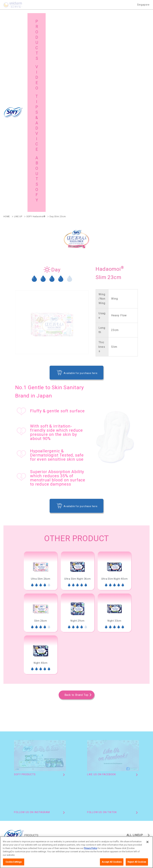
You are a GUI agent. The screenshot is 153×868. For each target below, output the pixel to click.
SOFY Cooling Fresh (14, 674)
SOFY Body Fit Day (13, 679)
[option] (41, 383)
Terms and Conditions (80, 839)
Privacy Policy (91, 852)
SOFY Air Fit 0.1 (90, 674)
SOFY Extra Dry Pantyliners (18, 720)
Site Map (52, 780)
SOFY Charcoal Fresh (86, 679)
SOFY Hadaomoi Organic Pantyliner (23, 714)
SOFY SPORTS (49, 679)
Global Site (90, 780)
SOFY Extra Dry (124, 674)
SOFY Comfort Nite (53, 674)
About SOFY (17, 780)
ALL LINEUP (135, 647)
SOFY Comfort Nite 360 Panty (19, 697)
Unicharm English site (52, 839)
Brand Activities (56, 771)
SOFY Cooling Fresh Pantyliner (126, 714)
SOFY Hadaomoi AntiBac (100, 668)
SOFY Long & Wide (60, 720)
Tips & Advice (128, 771)
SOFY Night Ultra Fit (126, 679)
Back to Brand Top (77, 507)
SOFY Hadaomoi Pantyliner (76, 714)
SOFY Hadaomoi (59, 668)
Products (15, 771)
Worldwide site (105, 839)
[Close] (147, 845)
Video (87, 771)
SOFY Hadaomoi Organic (17, 668)
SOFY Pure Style (97, 720)
